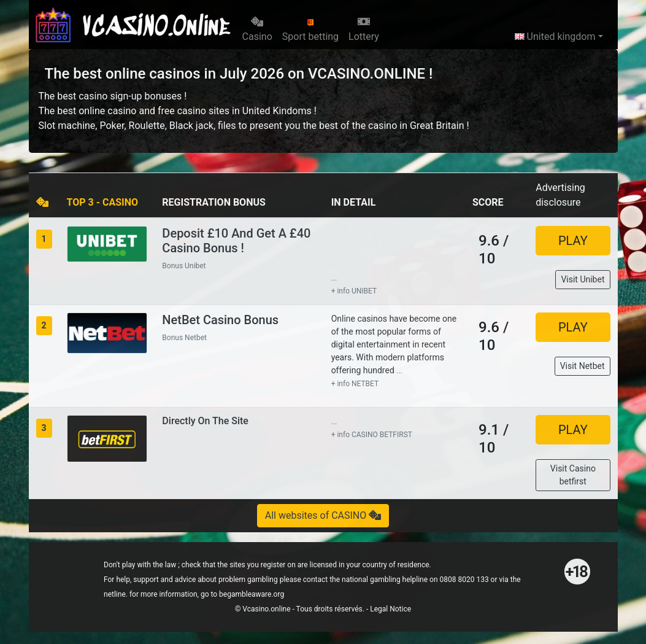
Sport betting (310, 30)
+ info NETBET (355, 384)
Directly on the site (205, 421)
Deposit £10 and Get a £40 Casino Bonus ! (236, 241)
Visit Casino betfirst (573, 475)
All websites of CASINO (323, 515)
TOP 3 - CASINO (103, 202)
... (334, 278)
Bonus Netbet (184, 338)
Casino (257, 29)
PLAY (573, 241)
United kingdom (555, 37)
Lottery (364, 29)
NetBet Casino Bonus (220, 320)
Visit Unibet (583, 279)
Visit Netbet (583, 366)
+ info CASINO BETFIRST (372, 435)
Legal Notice (390, 609)
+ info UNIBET (354, 291)
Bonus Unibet (184, 266)
